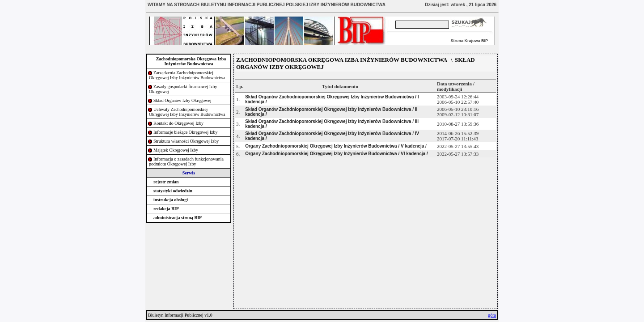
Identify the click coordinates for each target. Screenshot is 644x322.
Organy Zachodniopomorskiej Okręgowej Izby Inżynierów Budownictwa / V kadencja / (336, 146)
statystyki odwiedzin (173, 191)
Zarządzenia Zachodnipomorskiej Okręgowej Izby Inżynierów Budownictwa (187, 75)
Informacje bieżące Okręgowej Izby (186, 132)
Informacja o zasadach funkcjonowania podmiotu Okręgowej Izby (186, 161)
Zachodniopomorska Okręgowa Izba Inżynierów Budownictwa (191, 61)
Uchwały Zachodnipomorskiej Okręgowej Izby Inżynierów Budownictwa (187, 112)
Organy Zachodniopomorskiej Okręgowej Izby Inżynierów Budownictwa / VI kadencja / (336, 154)
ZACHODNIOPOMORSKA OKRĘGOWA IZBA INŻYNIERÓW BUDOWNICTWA (342, 60)
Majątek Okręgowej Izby (176, 150)
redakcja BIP (166, 209)
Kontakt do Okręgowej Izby (178, 123)
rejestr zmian (166, 182)
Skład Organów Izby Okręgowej (182, 100)
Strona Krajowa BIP (469, 41)
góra (492, 315)
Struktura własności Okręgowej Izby (186, 141)
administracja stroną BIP (178, 218)
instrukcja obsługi (171, 200)
